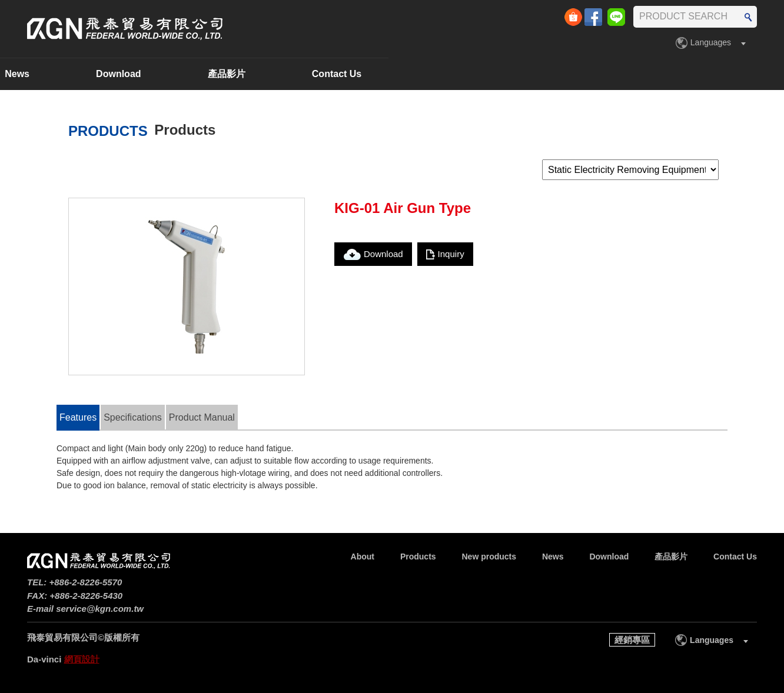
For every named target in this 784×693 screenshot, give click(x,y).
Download (514, 74)
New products (303, 74)
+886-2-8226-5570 (86, 582)
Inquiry (451, 254)
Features (78, 417)
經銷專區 (632, 640)
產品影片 (622, 74)
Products (184, 74)
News (413, 74)
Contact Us (732, 74)
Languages (711, 42)
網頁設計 (82, 659)
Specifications (133, 417)
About (84, 74)
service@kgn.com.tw (100, 609)
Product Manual (202, 417)
